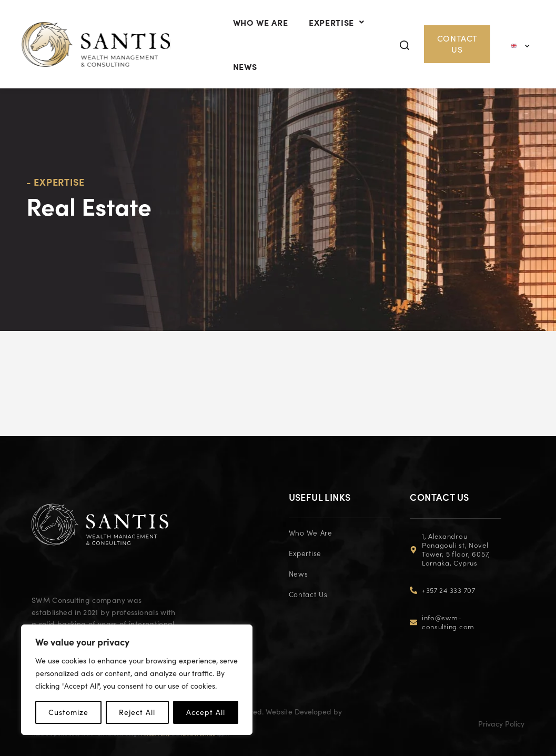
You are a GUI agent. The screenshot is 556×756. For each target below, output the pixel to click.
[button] (410, 65)
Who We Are (263, 32)
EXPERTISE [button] (344, 32)
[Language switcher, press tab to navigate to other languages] (521, 64)
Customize (68, 712)
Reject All (137, 712)
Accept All (206, 712)
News (248, 96)
